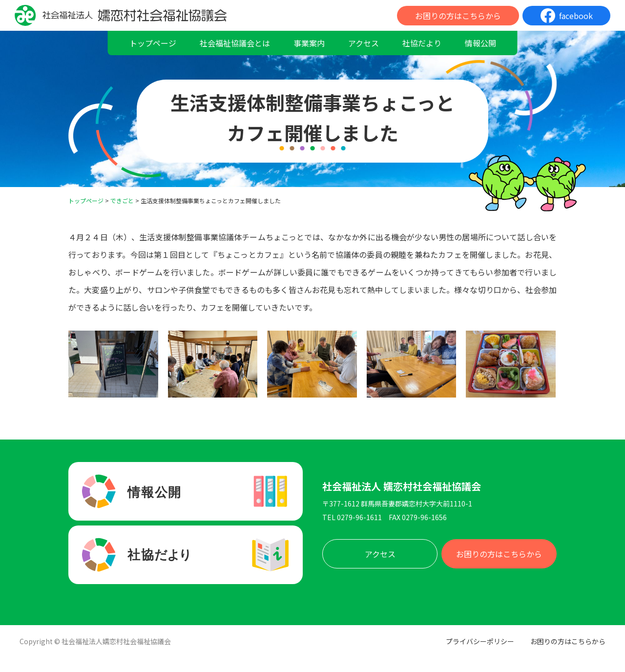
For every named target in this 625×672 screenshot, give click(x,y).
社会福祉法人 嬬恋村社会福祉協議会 (402, 486)
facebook (576, 16)
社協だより (422, 43)
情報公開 (480, 43)
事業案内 (309, 43)
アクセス (364, 43)
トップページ (153, 43)
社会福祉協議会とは (235, 43)
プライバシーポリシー (480, 641)
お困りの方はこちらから (458, 16)
